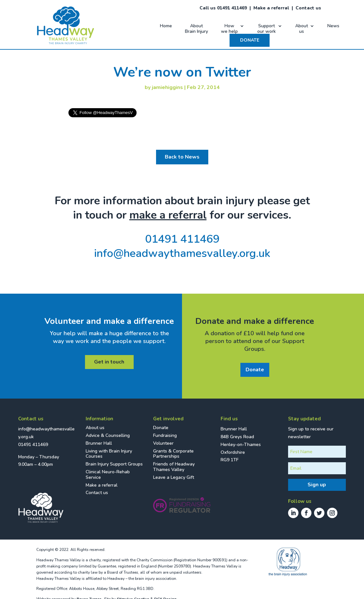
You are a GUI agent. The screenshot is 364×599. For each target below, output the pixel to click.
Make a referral (271, 8)
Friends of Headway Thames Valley (174, 467)
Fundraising (165, 435)
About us (95, 428)
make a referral (168, 215)
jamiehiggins (167, 87)
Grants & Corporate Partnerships (173, 454)
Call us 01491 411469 (223, 8)
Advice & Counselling (108, 435)
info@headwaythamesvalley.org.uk (182, 253)
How (229, 29)
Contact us (308, 8)
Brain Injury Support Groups (114, 464)
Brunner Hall (99, 443)
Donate (255, 370)
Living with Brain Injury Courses (109, 454)
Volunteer (163, 443)
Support (267, 29)
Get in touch (109, 362)
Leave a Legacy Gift (174, 477)
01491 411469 (182, 239)
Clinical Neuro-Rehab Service (108, 475)
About (196, 29)
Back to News (182, 157)
